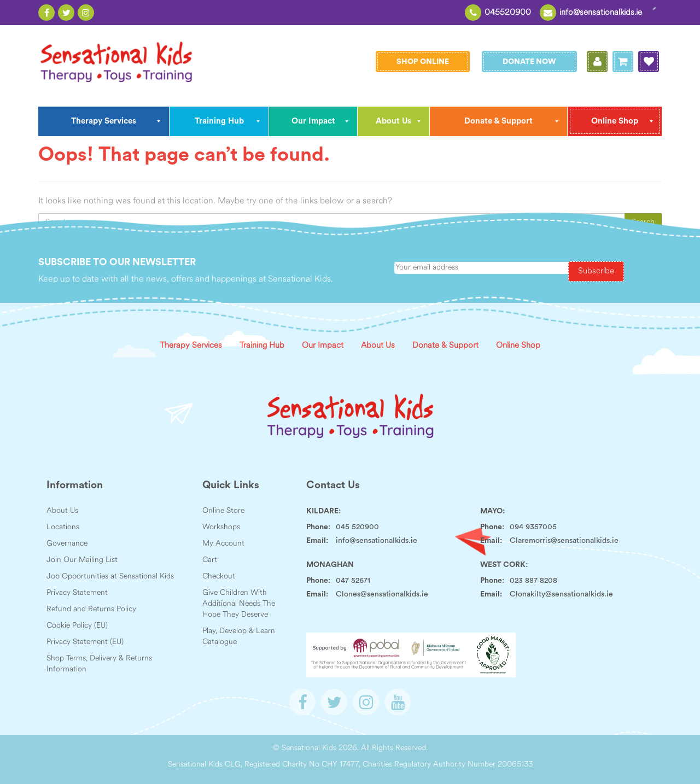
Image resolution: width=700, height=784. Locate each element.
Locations (63, 527)
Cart (210, 560)
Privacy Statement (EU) (85, 642)
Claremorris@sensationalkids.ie (564, 541)
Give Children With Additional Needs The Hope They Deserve (239, 604)
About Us (378, 346)
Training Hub (262, 346)
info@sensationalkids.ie (601, 13)
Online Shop (518, 346)
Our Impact (323, 346)
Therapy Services (191, 346)
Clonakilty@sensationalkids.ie (561, 594)
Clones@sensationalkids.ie (382, 594)
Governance (67, 544)
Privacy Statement (77, 593)
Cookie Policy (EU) (77, 626)
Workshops (221, 527)
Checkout (219, 577)
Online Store (223, 511)
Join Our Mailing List (82, 560)
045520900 (508, 13)
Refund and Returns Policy (91, 609)
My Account (223, 544)
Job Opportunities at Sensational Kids (110, 577)
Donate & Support (445, 346)
